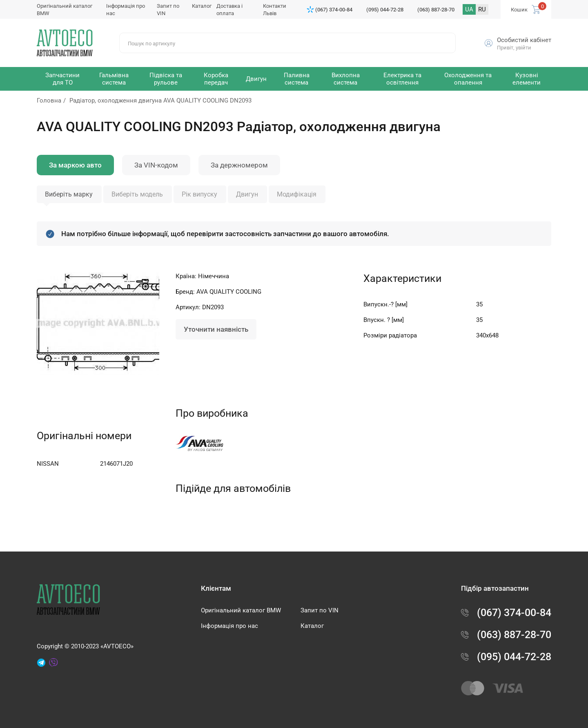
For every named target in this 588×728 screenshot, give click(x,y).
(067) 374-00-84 (334, 10)
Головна (49, 100)
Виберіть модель (137, 194)
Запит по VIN (320, 610)
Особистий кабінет (524, 40)
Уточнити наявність (216, 329)
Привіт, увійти (514, 48)
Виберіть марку (69, 194)
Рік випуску (199, 194)
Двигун (247, 194)
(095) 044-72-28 (385, 10)
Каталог (202, 6)
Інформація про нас (229, 626)
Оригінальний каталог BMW (241, 610)
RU (482, 9)
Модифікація (297, 194)
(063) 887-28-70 (436, 10)
